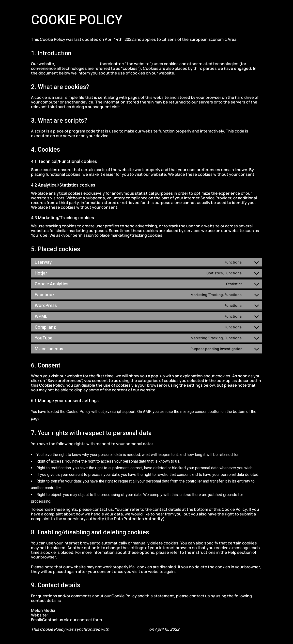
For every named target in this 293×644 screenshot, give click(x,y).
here (107, 620)
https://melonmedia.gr (78, 64)
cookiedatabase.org (129, 629)
